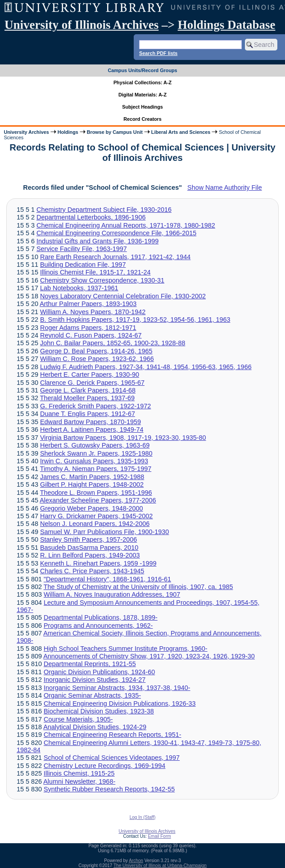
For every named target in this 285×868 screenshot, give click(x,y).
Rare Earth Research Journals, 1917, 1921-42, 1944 (115, 257)
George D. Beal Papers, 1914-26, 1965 (96, 351)
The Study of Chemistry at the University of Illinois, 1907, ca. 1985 (138, 587)
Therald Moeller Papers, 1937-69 (87, 398)
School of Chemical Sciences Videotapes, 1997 (112, 758)
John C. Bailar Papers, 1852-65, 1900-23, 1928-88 (113, 343)
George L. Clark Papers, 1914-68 (88, 390)
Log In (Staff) (143, 817)
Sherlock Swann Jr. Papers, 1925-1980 (96, 453)
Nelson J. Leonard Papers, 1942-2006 (95, 524)
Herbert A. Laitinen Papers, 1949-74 (92, 429)
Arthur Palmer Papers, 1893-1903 (88, 304)
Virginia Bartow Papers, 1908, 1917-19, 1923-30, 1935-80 (123, 438)
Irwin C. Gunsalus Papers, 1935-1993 (94, 461)
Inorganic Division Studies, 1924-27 (95, 680)
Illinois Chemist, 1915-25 (79, 773)
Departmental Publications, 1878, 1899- (101, 617)
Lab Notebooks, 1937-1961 (79, 288)
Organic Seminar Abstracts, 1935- (92, 695)
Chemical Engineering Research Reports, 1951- (113, 735)
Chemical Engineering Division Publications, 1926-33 (120, 704)
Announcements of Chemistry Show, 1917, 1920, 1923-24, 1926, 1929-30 (149, 656)
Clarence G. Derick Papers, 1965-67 (92, 383)
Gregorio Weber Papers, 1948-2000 (92, 508)
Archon (136, 861)
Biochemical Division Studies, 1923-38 (99, 711)
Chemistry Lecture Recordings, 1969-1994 (104, 766)
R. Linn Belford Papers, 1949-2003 (90, 555)
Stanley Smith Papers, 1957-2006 (88, 539)
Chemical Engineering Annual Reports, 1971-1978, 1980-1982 (126, 225)
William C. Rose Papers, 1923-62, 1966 (97, 359)
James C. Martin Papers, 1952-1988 (92, 477)
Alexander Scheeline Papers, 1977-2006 (98, 500)
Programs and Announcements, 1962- (98, 626)
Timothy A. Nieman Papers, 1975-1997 (96, 469)
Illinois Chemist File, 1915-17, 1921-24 (95, 272)
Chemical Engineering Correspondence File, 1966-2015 (116, 233)
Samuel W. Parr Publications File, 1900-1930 (104, 532)
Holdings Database (227, 25)
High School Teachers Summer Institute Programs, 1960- (126, 649)
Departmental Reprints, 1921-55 (90, 664)
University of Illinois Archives (81, 25)
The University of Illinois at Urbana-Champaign (160, 866)
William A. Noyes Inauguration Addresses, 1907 (112, 594)
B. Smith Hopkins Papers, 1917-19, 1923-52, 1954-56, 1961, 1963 (135, 320)
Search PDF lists (158, 53)
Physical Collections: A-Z (142, 82)
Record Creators (142, 119)
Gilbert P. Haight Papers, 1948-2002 (92, 484)
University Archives (26, 132)
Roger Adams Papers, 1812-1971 (88, 328)
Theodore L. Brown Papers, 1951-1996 (96, 493)
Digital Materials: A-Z (142, 95)
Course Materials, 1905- (78, 719)
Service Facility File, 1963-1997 (82, 249)
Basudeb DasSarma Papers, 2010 (89, 548)
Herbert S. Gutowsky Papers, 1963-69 (95, 445)
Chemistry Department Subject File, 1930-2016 (104, 210)
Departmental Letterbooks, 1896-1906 (91, 217)
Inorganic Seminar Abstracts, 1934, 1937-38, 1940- (117, 688)
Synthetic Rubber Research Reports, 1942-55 (109, 789)
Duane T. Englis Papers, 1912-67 (88, 414)
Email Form (159, 836)
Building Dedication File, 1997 (83, 265)
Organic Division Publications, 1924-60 (99, 672)
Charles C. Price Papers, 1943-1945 (92, 571)
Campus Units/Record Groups (142, 70)
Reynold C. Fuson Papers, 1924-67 (91, 335)
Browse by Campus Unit (115, 132)
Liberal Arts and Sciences (181, 132)
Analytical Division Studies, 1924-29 (95, 727)
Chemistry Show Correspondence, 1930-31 (102, 280)
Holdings (68, 132)
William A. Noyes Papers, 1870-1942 (93, 312)
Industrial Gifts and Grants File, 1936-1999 (97, 241)
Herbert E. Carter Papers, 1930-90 (90, 375)
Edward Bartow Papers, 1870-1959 (90, 422)
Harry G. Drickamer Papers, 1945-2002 (96, 516)
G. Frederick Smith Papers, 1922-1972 (95, 406)
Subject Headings (142, 107)
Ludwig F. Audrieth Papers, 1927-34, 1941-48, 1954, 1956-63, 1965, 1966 (146, 367)
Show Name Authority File (225, 187)
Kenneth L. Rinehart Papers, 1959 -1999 (98, 563)
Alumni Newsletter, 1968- (79, 781)
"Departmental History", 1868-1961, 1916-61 (107, 579)
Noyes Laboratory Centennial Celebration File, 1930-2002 (123, 296)
